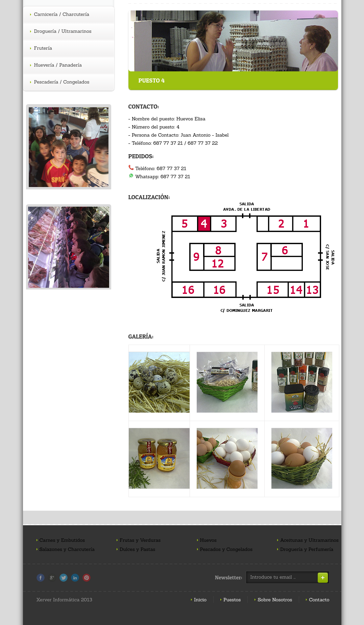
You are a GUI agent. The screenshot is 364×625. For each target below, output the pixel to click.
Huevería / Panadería (56, 65)
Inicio (200, 600)
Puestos (232, 600)
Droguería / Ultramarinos (61, 31)
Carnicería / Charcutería (60, 15)
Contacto (319, 600)
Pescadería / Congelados (60, 82)
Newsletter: (229, 577)
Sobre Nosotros (275, 600)
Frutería (41, 48)
